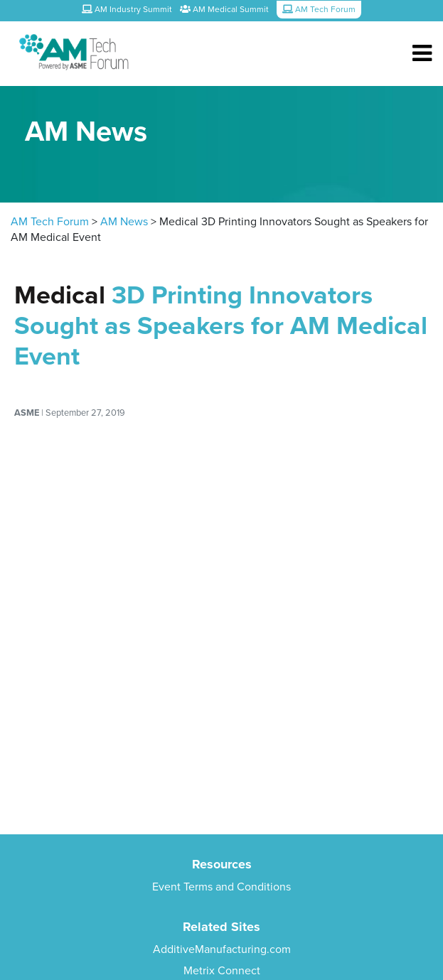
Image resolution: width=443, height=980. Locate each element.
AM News (124, 222)
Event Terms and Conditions (221, 887)
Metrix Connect (222, 971)
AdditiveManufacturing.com (222, 949)
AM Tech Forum (50, 222)
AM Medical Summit (224, 9)
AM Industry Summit (127, 9)
